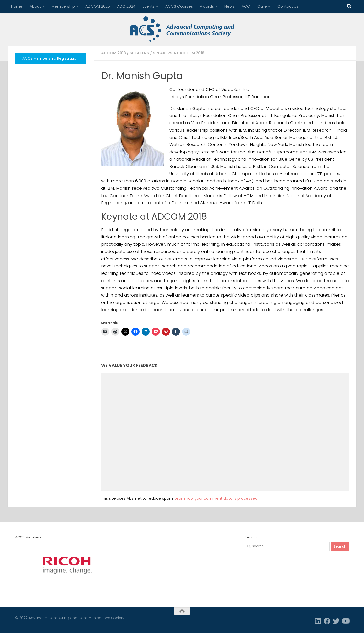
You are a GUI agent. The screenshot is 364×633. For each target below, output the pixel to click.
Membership (63, 6)
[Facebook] (327, 621)
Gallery (264, 6)
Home (17, 6)
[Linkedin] (318, 621)
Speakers (139, 53)
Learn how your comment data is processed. (217, 498)
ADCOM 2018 (113, 53)
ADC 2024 (126, 6)
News (230, 6)
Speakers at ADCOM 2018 (179, 53)
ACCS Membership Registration (51, 58)
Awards (207, 6)
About (35, 6)
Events (149, 6)
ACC (246, 6)
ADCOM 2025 (98, 6)
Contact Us (288, 6)
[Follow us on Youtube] (345, 621)
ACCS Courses (179, 6)
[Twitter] (336, 621)
